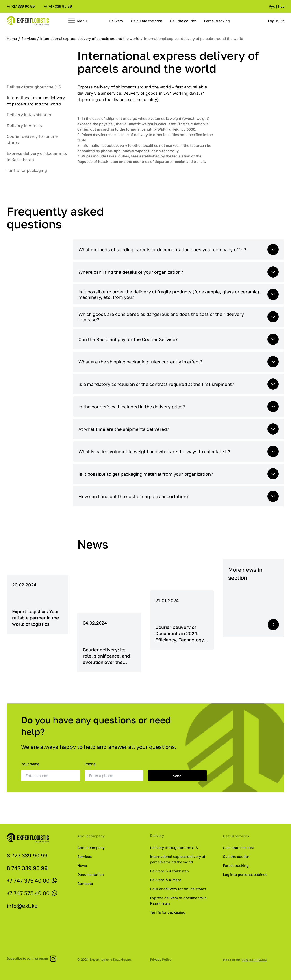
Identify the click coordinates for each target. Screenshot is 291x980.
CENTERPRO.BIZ (254, 960)
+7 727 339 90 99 (21, 6)
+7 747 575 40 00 (28, 893)
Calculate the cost (147, 21)
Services (29, 39)
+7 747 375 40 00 (28, 880)
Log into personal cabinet (245, 875)
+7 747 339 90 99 (58, 6)
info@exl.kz (22, 906)
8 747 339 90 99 (27, 868)
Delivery (116, 21)
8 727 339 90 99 (27, 855)
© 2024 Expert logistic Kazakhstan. (104, 959)
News (82, 866)
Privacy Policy (161, 959)
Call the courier (183, 21)
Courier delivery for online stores (178, 889)
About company (91, 848)
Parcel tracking (217, 21)
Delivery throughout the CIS (34, 87)
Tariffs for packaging (27, 170)
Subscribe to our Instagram (32, 958)
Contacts (85, 884)
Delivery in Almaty (25, 125)
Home (12, 39)
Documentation (91, 875)
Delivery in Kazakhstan (29, 115)
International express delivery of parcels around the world (90, 39)
